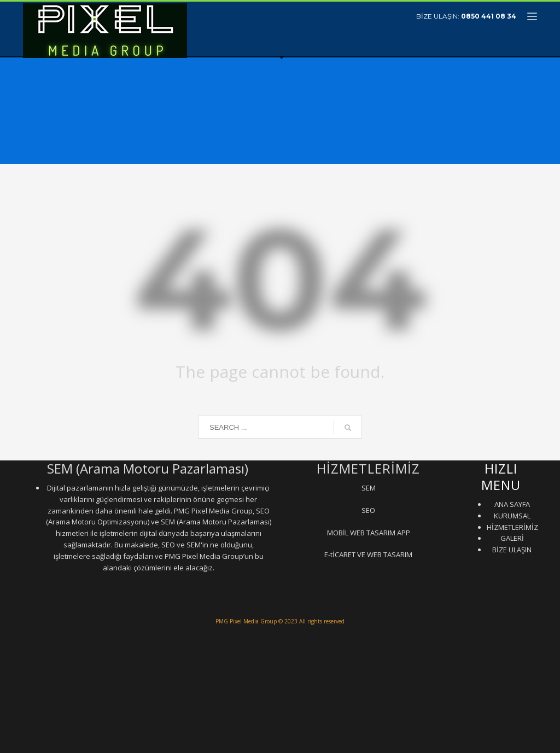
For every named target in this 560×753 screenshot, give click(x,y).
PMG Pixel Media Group (246, 621)
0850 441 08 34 (489, 16)
